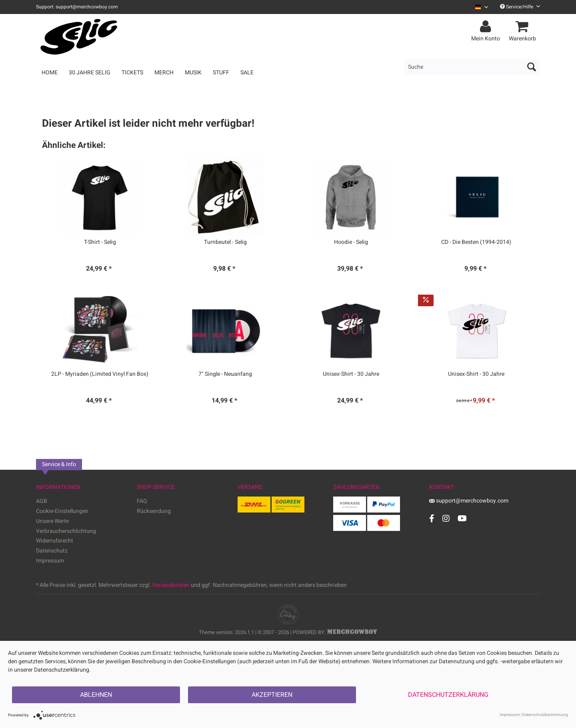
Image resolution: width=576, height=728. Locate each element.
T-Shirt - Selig (100, 242)
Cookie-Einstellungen (62, 511)
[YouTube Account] (462, 518)
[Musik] (193, 73)
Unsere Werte (52, 521)
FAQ (142, 501)
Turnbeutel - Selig (225, 242)
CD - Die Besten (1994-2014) (476, 242)
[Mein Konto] (487, 27)
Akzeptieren (272, 695)
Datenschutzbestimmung (545, 715)
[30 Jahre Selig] (90, 73)
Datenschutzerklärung (448, 695)
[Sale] (247, 73)
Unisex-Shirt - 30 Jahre (351, 374)
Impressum (50, 561)
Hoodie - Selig (351, 242)
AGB (42, 501)
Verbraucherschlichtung (66, 531)
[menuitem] (479, 7)
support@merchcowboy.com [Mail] (469, 501)
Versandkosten (171, 585)
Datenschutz (52, 551)
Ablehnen (96, 695)
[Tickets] (132, 73)
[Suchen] (532, 67)
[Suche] (472, 67)
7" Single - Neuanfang (225, 374)
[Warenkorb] (524, 27)
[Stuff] (221, 73)
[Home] (50, 73)
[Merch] (164, 73)
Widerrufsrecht (55, 541)
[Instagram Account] (446, 518)
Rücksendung (154, 511)
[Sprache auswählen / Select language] (482, 7)
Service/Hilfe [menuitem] (520, 7)
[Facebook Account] (432, 518)
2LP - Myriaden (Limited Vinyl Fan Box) (100, 374)
